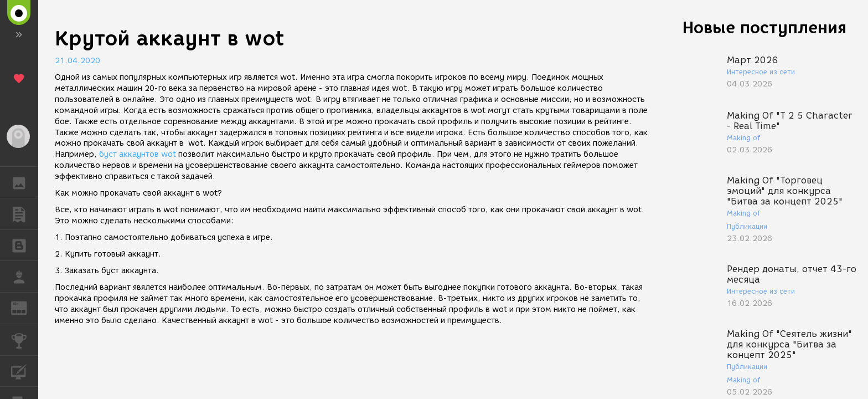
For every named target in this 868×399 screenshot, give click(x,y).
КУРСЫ (25, 370)
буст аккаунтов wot (138, 154)
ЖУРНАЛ (25, 307)
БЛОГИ (25, 245)
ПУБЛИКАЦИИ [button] (25, 214)
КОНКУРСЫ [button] (25, 340)
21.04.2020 (77, 61)
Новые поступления (764, 27)
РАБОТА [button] (25, 277)
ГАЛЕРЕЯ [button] (25, 182)
